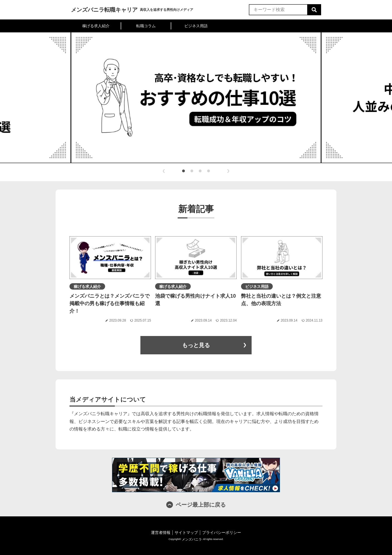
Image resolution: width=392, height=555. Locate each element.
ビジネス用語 (196, 26)
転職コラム (146, 26)
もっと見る (196, 345)
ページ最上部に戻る (201, 505)
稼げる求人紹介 (96, 26)
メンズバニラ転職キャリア (104, 10)
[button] (183, 171)
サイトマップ (186, 532)
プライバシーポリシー (222, 532)
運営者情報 (161, 532)
